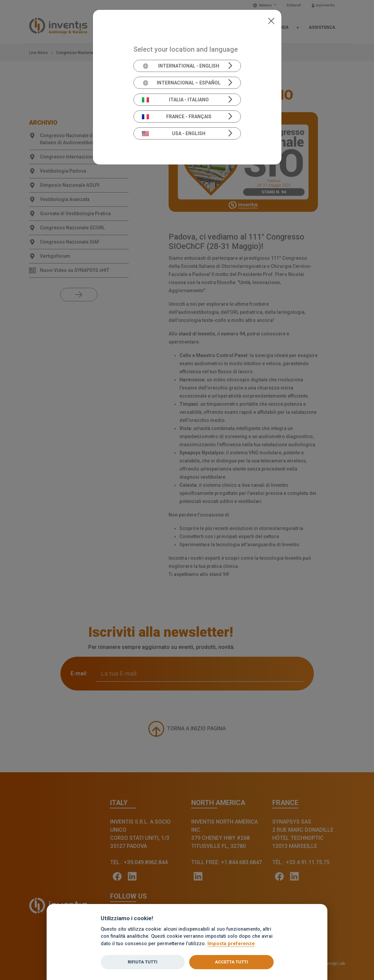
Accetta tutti (231, 962)
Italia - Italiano (175, 100)
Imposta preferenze (231, 944)
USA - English (174, 133)
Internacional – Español (181, 83)
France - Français (177, 117)
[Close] (271, 20)
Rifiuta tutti (143, 962)
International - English (181, 66)
